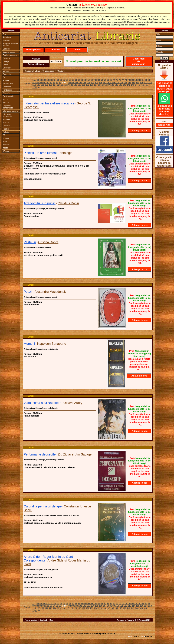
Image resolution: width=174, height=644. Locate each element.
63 (82, 80)
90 (42, 82)
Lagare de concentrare (8, 107)
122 (47, 85)
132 (88, 85)
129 (75, 85)
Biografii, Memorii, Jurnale (11, 45)
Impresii (55, 50)
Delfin (5, 65)
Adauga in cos (140, 131)
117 (146, 82)
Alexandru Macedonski (50, 292)
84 (143, 80)
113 (129, 82)
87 (34, 82)
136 (104, 85)
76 (120, 80)
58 (67, 80)
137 (108, 85)
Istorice (6, 103)
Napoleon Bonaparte (52, 344)
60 (73, 80)
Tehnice (6, 145)
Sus (51, 620)
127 (67, 85)
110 (117, 82)
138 (112, 85)
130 (79, 85)
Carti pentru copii (10, 55)
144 (137, 85)
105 (97, 82)
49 (41, 80)
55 (58, 80)
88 (36, 82)
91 (45, 82)
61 (76, 80)
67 (93, 80)
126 (63, 85)
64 (85, 80)
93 (51, 82)
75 (117, 80)
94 (54, 82)
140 (120, 85)
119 (34, 85)
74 (114, 80)
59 (70, 80)
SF (4, 135)
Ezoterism (7, 87)
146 (145, 85)
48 (38, 80)
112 (125, 82)
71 (105, 80)
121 (42, 85)
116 (142, 82)
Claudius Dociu (68, 203)
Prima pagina (31, 620)
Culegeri (6, 61)
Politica (6, 123)
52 (49, 80)
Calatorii (6, 49)
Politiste (6, 126)
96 (60, 82)
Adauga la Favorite (126, 620)
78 (126, 80)
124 (55, 85)
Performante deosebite (40, 454)
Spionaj (6, 138)
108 (109, 82)
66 (91, 80)
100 (76, 82)
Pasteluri (30, 242)
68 (96, 80)
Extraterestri (8, 84)
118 (150, 82)
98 (70, 82)
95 (57, 82)
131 (83, 85)
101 (80, 82)
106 (101, 82)
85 (146, 80)
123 (51, 85)
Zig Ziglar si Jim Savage (75, 454)
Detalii (31, 97)
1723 (35, 87)
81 (134, 80)
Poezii (28, 292)
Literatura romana (10, 111)
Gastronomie (8, 96)
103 (88, 82)
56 (61, 80)
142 (129, 85)
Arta (5, 34)
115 (138, 82)
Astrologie (7, 37)
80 (132, 80)
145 (141, 85)
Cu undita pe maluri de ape (43, 506)
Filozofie (6, 93)
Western (6, 151)
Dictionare (7, 68)
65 (88, 80)
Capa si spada (9, 52)
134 (96, 85)
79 (129, 80)
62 (79, 80)
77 (123, 80)
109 (113, 82)
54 (55, 80)
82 (137, 80)
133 (92, 85)
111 (121, 82)
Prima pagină (34, 50)
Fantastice (7, 90)
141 (124, 85)
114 (133, 82)
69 (99, 80)
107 (105, 82)
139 (116, 85)
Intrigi (5, 99)
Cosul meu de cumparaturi (139, 61)
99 (72, 82)
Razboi (6, 129)
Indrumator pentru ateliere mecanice (49, 103)
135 (100, 85)
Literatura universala (7, 115)
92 (48, 82)
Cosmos (6, 58)
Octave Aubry (73, 403)
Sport (5, 141)
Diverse (6, 71)
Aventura (7, 40)
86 (149, 80)
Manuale (6, 119)
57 (64, 80)
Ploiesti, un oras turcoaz (41, 153)
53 (52, 80)
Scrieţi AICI (164, 125)
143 (133, 85)
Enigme (6, 80)
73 (111, 80)
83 (140, 80)
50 (43, 80)
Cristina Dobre (48, 242)
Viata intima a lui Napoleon (42, 403)
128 (71, 85)
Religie (6, 132)
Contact (77, 50)
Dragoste (7, 74)
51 (46, 80)
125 (59, 85)
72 (108, 80)
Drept (5, 77)
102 (84, 82)
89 (39, 82)
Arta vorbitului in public (40, 203)
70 (102, 80)
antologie (66, 153)
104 (93, 82)
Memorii (29, 344)
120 (38, 85)
